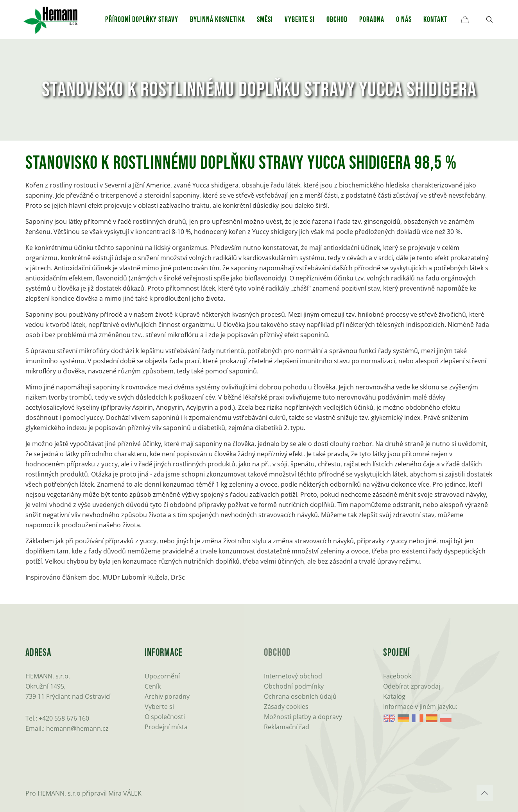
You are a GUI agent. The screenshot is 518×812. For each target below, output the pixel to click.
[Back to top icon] (485, 793)
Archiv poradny (167, 696)
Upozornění (162, 676)
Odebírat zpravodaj (412, 686)
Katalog (394, 696)
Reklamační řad (287, 727)
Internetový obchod (293, 676)
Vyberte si (159, 707)
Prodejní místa (166, 727)
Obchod (277, 653)
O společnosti (165, 717)
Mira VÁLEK (125, 793)
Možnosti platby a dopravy (303, 717)
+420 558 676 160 (64, 718)
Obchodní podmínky (294, 686)
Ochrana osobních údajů (300, 696)
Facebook (397, 676)
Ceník (153, 686)
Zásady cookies (286, 707)
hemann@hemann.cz (77, 728)
